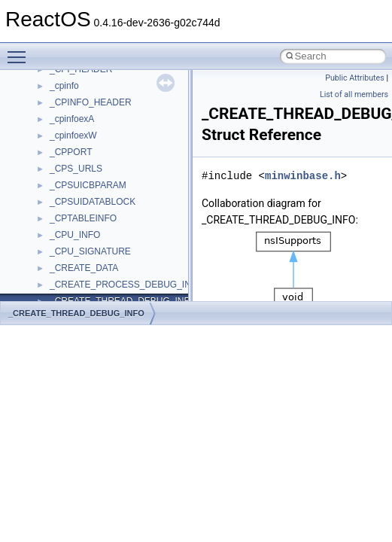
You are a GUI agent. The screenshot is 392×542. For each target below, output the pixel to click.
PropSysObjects (82, 149)
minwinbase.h (303, 176)
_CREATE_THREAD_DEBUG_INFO (76, 313)
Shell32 (65, 265)
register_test (74, 215)
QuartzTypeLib (79, 199)
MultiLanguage (79, 99)
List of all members (354, 94)
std (56, 298)
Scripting (67, 232)
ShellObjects (75, 282)
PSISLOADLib (78, 166)
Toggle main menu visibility (20, 50)
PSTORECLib (77, 182)
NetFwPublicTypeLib (91, 132)
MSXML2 (68, 83)
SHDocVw (70, 248)
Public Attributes (355, 78)
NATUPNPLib (77, 116)
